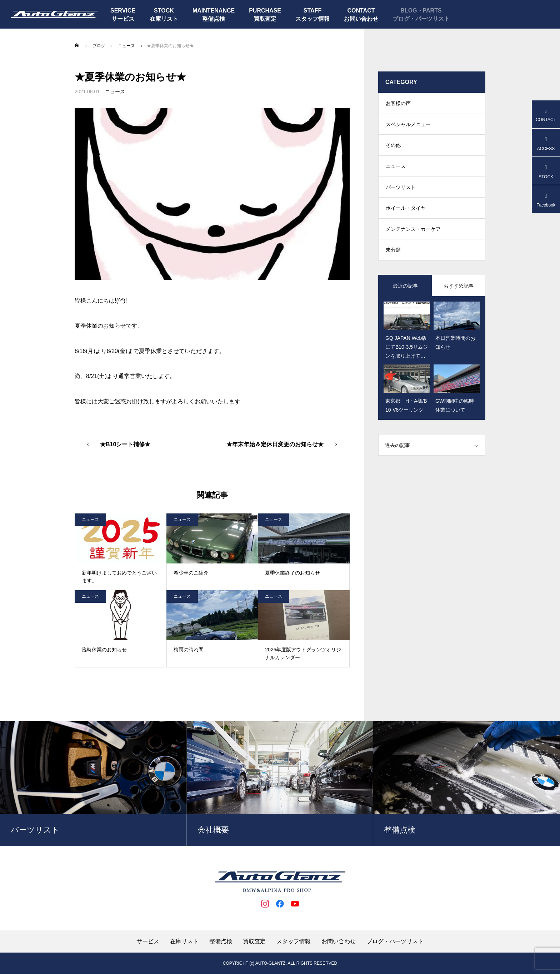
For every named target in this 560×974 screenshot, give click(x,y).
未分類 (393, 254)
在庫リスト (164, 19)
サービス (123, 19)
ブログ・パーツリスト (421, 19)
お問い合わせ (361, 19)
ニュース (115, 91)
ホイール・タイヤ (406, 211)
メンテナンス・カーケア (413, 232)
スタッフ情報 (312, 19)
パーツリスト (401, 189)
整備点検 (214, 19)
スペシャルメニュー (408, 125)
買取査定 (265, 19)
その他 (393, 146)
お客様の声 (398, 104)
